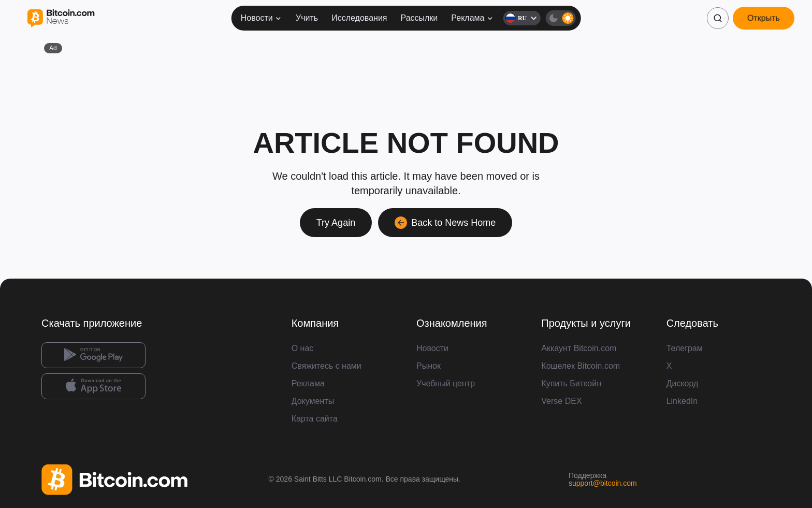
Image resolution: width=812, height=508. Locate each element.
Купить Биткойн (571, 383)
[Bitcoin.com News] (61, 18)
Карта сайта (315, 419)
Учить (307, 18)
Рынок (429, 366)
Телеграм (685, 348)
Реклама (473, 18)
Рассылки (419, 18)
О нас (303, 348)
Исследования (359, 18)
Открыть (764, 18)
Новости (262, 18)
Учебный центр (446, 383)
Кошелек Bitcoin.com (581, 366)
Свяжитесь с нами (327, 366)
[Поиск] (718, 18)
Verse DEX (561, 401)
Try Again (336, 223)
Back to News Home (445, 223)
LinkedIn (682, 401)
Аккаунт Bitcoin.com (579, 348)
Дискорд (683, 383)
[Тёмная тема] (560, 18)
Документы (313, 401)
